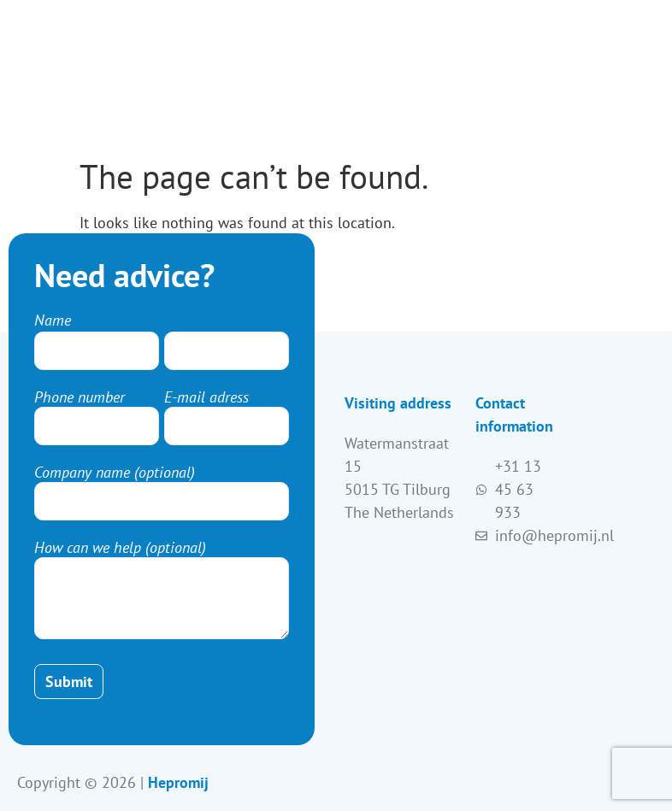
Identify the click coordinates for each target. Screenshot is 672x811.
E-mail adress (206, 397)
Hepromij (178, 782)
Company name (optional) (115, 473)
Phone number (80, 397)
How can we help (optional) (120, 548)
